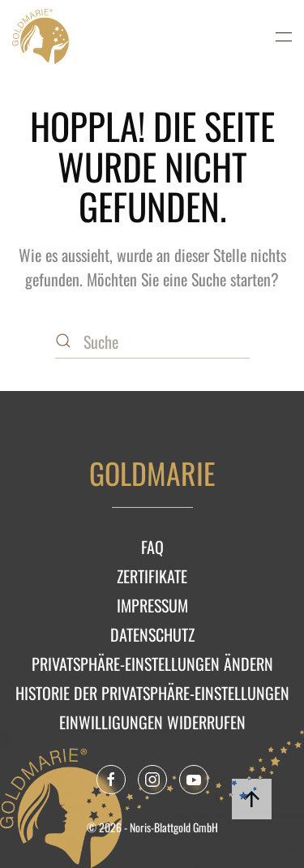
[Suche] (152, 342)
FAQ (152, 547)
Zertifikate (152, 576)
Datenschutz (152, 634)
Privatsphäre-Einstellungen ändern (152, 664)
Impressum (152, 605)
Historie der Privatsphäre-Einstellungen (152, 693)
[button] (284, 37)
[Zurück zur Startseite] (41, 37)
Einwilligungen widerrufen (152, 722)
